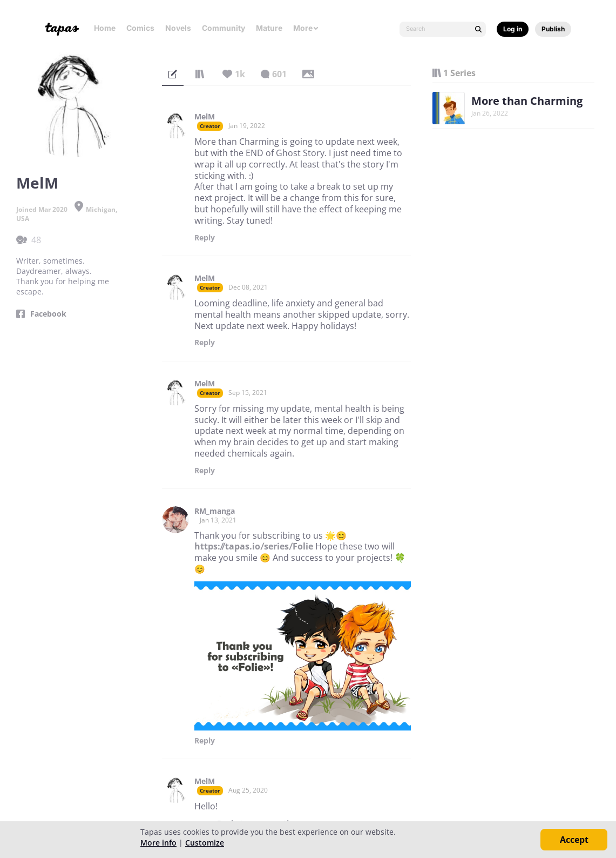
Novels (178, 28)
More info (158, 843)
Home (105, 28)
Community (224, 28)
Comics (140, 28)
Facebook (48, 314)
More (306, 28)
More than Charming (527, 101)
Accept (574, 840)
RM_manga (215, 511)
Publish (553, 29)
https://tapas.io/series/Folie (254, 546)
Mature (269, 28)
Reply (205, 238)
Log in (513, 29)
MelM (205, 117)
